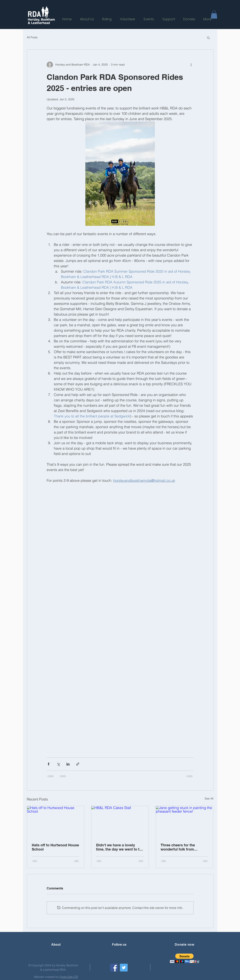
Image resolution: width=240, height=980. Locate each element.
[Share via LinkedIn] (68, 764)
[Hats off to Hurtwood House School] (56, 822)
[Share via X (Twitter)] (58, 764)
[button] (214, 15)
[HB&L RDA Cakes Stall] (120, 822)
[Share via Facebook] (49, 764)
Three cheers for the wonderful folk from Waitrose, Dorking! (178, 847)
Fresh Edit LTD (69, 977)
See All (209, 798)
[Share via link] (78, 764)
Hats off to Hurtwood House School (55, 847)
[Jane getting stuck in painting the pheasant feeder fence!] (185, 822)
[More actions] (191, 65)
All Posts (32, 37)
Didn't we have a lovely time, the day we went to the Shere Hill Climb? (120, 847)
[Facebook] (114, 968)
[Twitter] (124, 968)
